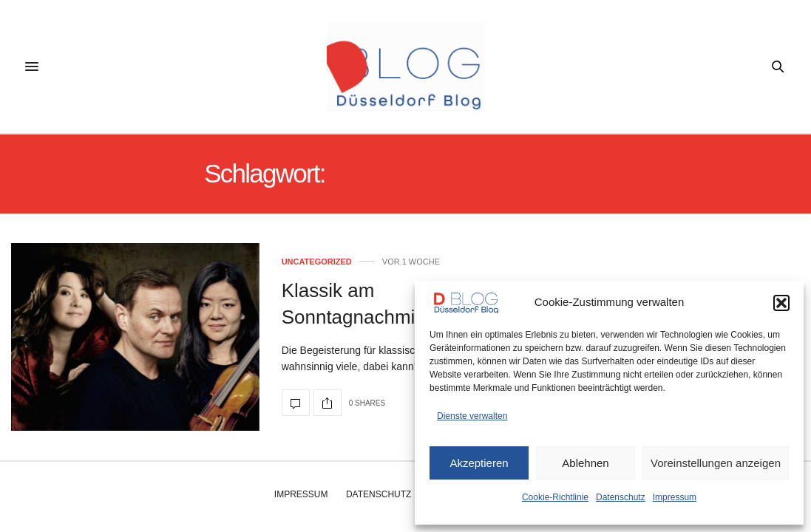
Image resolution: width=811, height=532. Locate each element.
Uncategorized (317, 262)
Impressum (675, 497)
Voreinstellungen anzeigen (716, 463)
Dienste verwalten (472, 416)
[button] (781, 303)
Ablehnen (585, 463)
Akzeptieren (479, 463)
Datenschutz (621, 497)
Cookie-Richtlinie (555, 497)
